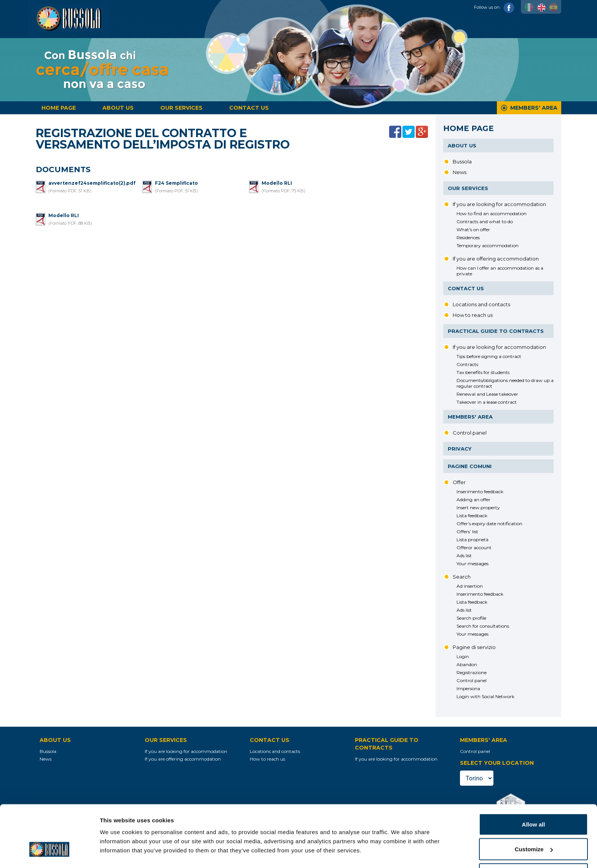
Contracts (467, 364)
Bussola (462, 161)
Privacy (460, 449)
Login (463, 656)
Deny (534, 848)
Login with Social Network (485, 696)
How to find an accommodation (492, 213)
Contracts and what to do (485, 221)
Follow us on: (494, 7)
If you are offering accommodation (496, 259)
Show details (117, 845)
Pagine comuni (470, 466)
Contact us (249, 108)
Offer (459, 482)
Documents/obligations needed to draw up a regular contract (505, 383)
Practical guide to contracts (496, 331)
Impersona (468, 688)
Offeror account (474, 547)
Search (462, 577)
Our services (181, 108)
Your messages (472, 563)
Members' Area (534, 108)
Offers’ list (467, 532)
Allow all (534, 798)
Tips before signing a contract (489, 356)
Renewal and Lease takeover (487, 394)
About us (118, 108)
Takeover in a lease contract (487, 402)
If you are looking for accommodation (499, 204)
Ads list (464, 555)
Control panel (470, 433)
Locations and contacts (481, 304)
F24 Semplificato (176, 183)
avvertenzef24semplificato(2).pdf (92, 183)
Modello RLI (277, 183)
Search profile (471, 618)
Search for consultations (483, 626)
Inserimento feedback (480, 492)
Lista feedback (472, 516)
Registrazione (472, 672)
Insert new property (478, 508)
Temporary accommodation (488, 245)
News (460, 172)
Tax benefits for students (483, 372)
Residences (468, 237)
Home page (59, 108)
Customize (534, 823)
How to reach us (473, 315)
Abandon (467, 664)
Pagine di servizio (474, 647)
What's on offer (473, 229)
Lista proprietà (472, 540)
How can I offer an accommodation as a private (500, 271)
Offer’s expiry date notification (489, 524)
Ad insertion (470, 586)
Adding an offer (473, 500)
